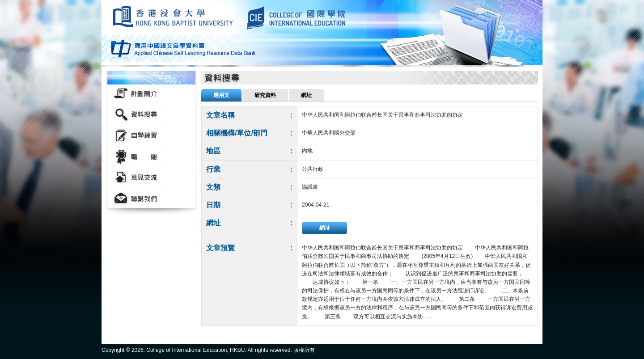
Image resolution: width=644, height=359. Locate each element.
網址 (325, 228)
